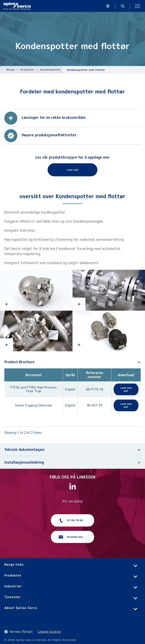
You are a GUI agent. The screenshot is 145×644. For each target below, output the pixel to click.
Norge (11, 70)
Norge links (14, 565)
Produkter (27, 70)
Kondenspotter (51, 70)
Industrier (13, 586)
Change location (49, 632)
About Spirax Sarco (21, 608)
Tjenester (13, 597)
